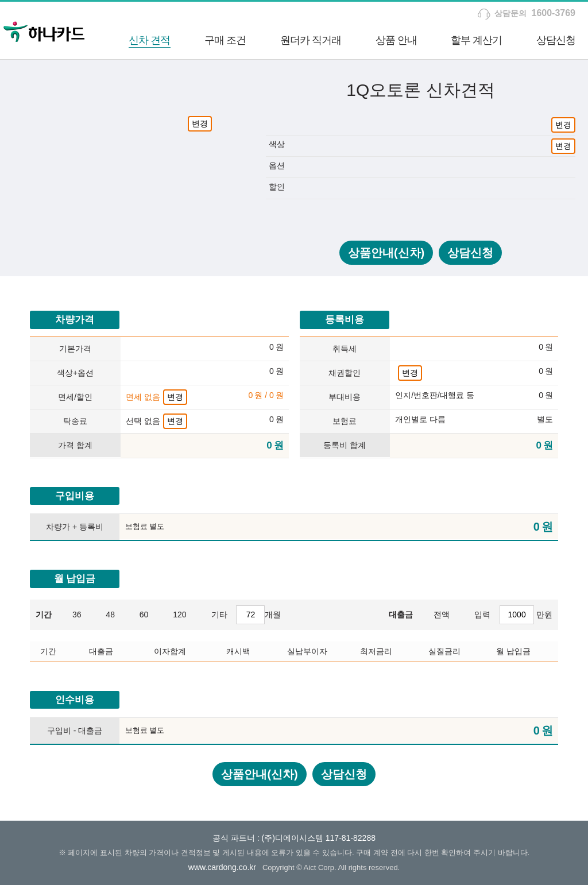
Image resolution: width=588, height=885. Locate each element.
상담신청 (556, 40)
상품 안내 (396, 40)
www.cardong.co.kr (222, 867)
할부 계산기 (476, 40)
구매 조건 (225, 40)
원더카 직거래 (311, 40)
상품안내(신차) (386, 253)
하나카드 (44, 30)
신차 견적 (149, 40)
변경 (200, 123)
